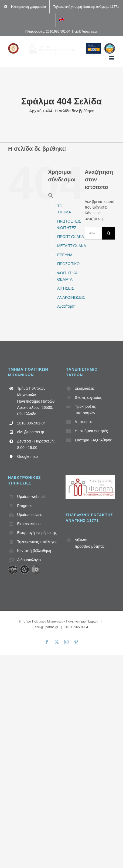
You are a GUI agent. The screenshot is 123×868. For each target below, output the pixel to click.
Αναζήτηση (66, 306)
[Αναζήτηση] (109, 233)
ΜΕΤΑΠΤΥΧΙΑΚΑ (72, 246)
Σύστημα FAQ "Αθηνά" (94, 440)
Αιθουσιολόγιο (29, 560)
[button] (51, 197)
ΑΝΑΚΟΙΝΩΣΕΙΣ (71, 297)
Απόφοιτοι (83, 422)
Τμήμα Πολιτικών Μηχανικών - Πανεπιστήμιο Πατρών (60, 621)
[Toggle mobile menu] (112, 58)
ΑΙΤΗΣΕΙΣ (66, 288)
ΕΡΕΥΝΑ (65, 255)
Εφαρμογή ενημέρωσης (37, 533)
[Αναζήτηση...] (93, 233)
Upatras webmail (31, 497)
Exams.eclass (29, 524)
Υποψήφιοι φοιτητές (91, 431)
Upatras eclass (30, 515)
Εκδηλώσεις (85, 388)
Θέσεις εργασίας (88, 398)
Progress (25, 506)
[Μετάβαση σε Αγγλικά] (62, 20)
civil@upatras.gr (86, 31)
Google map (28, 456)
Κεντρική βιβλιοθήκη (34, 551)
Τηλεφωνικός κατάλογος (37, 542)
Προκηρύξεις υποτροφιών (85, 410)
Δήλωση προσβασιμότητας (90, 543)
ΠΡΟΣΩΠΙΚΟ (68, 264)
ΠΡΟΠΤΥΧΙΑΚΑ (71, 237)
